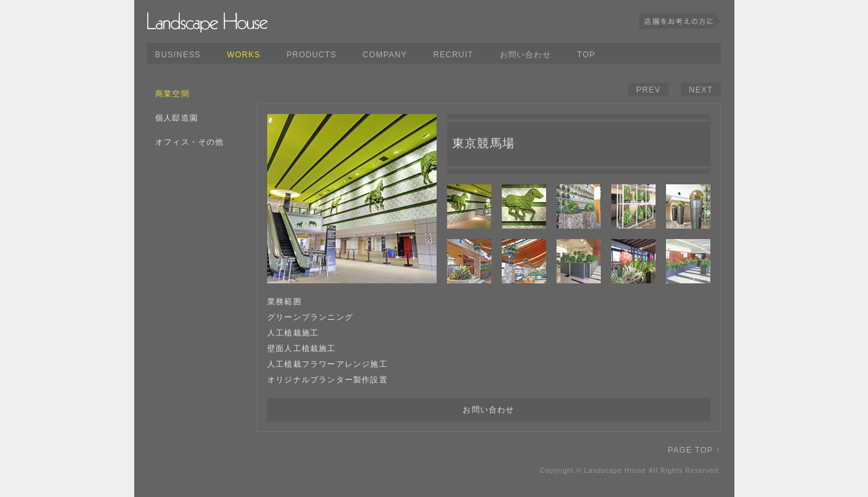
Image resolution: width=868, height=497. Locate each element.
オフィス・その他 (190, 142)
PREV (648, 90)
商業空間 (172, 94)
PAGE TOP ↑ (694, 450)
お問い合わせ (526, 55)
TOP (586, 55)
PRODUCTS (312, 55)
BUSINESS (178, 55)
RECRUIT (454, 55)
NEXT (701, 90)
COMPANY (385, 55)
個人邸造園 (177, 118)
